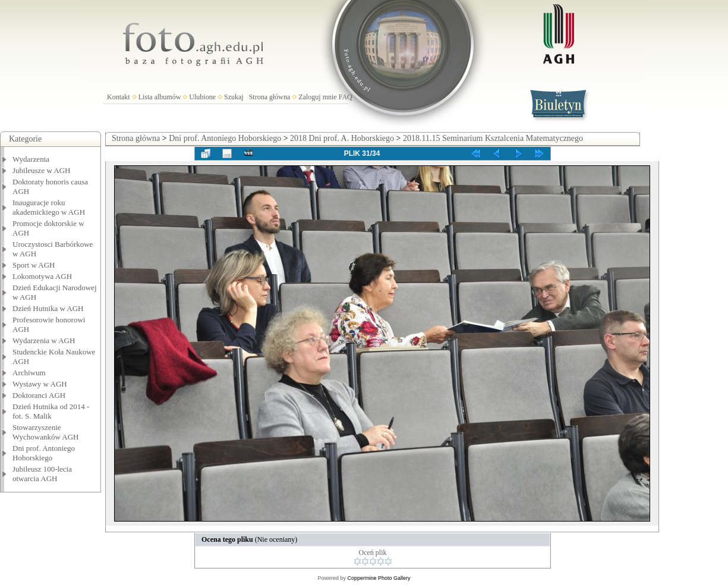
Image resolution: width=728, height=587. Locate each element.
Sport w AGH (34, 265)
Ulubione (202, 97)
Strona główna (270, 97)
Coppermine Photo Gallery (379, 578)
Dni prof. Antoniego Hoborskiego (44, 453)
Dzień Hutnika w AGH (48, 308)
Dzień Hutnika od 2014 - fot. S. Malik (51, 411)
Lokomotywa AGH (42, 276)
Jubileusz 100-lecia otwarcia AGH (42, 474)
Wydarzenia (31, 159)
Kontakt (119, 97)
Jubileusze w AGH (42, 170)
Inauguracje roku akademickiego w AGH (49, 207)
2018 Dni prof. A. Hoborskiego (342, 138)
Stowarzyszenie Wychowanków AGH (46, 432)
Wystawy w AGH (40, 384)
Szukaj (234, 97)
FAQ (346, 97)
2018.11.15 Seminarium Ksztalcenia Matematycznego (493, 138)
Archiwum (29, 373)
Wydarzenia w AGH (44, 340)
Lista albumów (160, 97)
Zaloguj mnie (317, 97)
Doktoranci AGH (39, 395)
